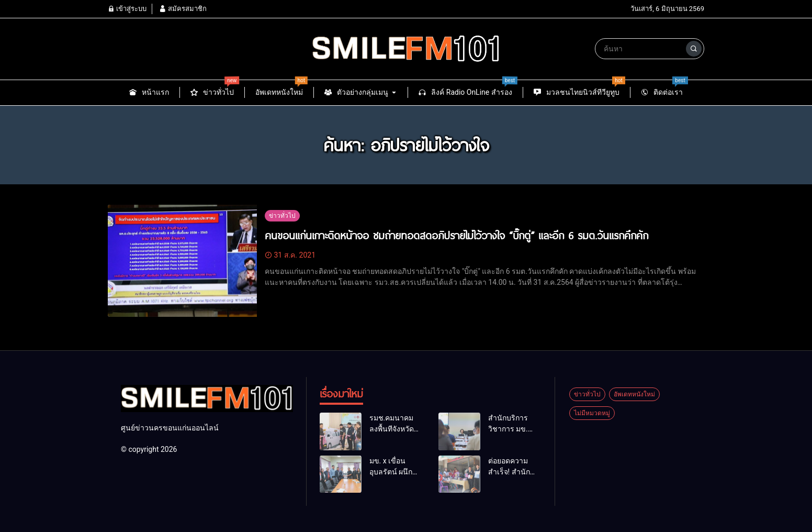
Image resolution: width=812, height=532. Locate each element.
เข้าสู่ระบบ (127, 9)
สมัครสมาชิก (183, 9)
